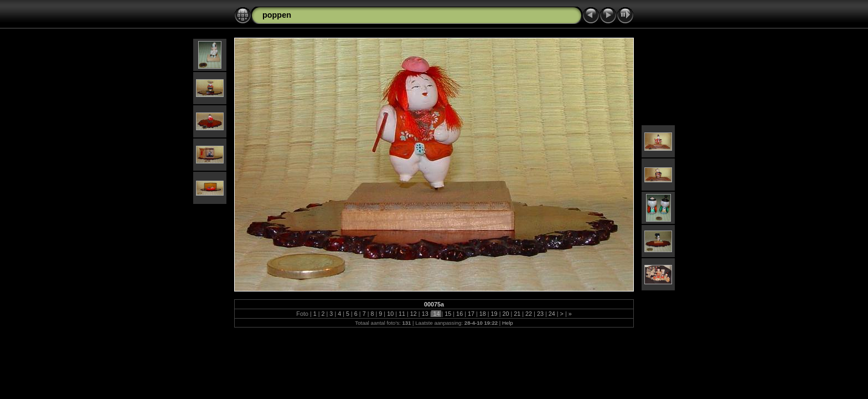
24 (552, 314)
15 (448, 314)
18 (483, 314)
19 (494, 314)
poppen (277, 15)
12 (414, 314)
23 (540, 314)
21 (517, 314)
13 (425, 314)
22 (529, 314)
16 (459, 314)
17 (471, 314)
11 (402, 314)
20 (505, 314)
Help (508, 323)
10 (390, 314)
